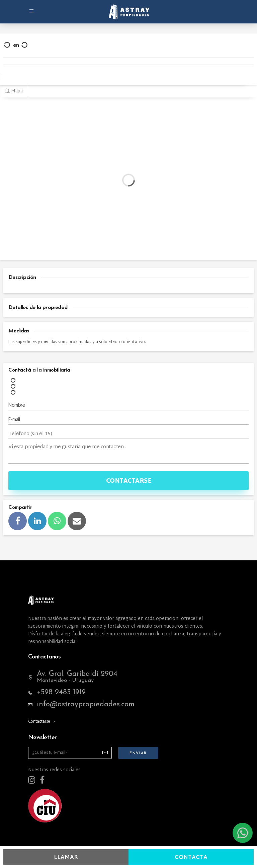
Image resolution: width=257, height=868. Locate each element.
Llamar (66, 857)
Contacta (191, 857)
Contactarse (129, 481)
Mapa (14, 91)
